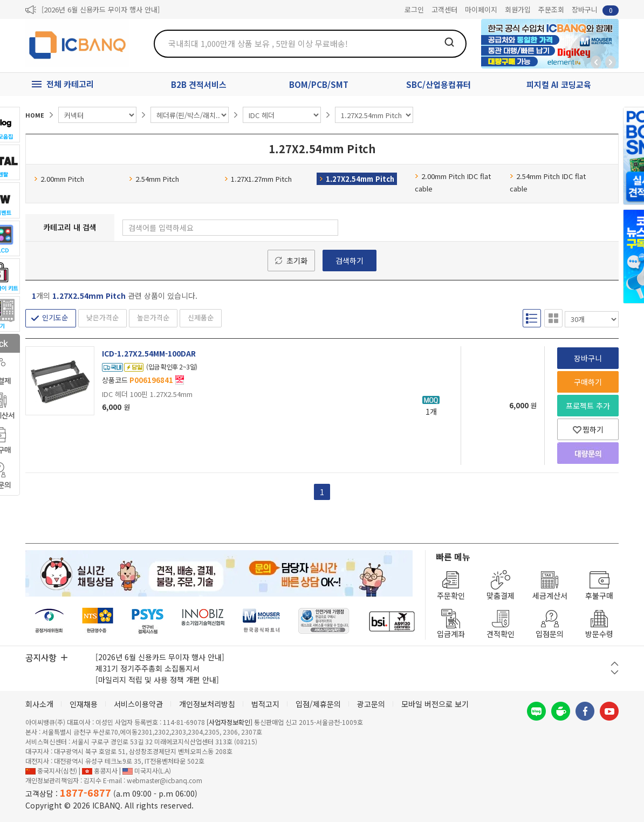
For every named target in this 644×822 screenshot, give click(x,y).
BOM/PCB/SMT (319, 84)
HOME (35, 115)
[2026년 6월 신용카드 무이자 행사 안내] (101, 9)
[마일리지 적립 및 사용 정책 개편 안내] (157, 680)
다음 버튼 (615, 672)
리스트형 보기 (532, 318)
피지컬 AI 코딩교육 (559, 84)
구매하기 (588, 382)
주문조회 (551, 9)
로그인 (414, 9)
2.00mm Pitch (59, 179)
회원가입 (518, 9)
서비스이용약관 (138, 704)
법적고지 (265, 704)
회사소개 (39, 704)
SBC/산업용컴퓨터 (439, 84)
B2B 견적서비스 (199, 84)
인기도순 (55, 317)
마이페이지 (481, 9)
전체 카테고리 (70, 84)
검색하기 (350, 261)
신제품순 (201, 317)
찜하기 (588, 429)
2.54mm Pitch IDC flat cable (548, 182)
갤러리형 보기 (553, 318)
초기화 (297, 261)
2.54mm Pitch (154, 179)
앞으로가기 (611, 62)
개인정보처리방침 (207, 704)
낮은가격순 (102, 317)
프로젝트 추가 (588, 406)
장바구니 (595, 10)
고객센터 (444, 9)
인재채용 (84, 704)
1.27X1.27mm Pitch (258, 179)
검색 (449, 42)
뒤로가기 (596, 62)
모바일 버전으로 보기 (435, 704)
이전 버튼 (615, 664)
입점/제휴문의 (318, 704)
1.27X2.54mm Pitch (357, 179)
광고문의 (371, 704)
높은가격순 (153, 317)
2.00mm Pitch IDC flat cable (453, 182)
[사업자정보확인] (229, 722)
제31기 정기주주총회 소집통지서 (148, 668)
